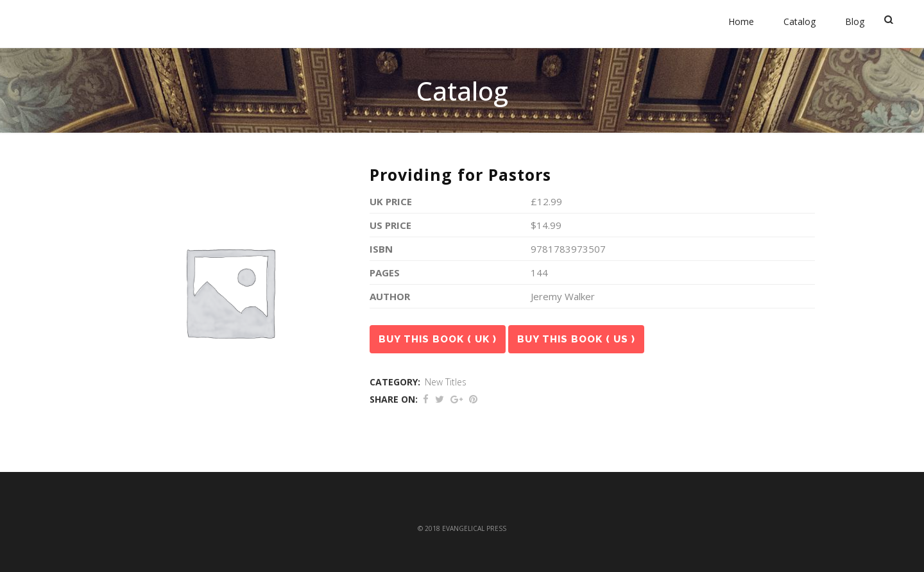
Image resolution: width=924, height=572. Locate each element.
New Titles (446, 382)
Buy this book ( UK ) (438, 339)
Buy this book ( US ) (576, 339)
